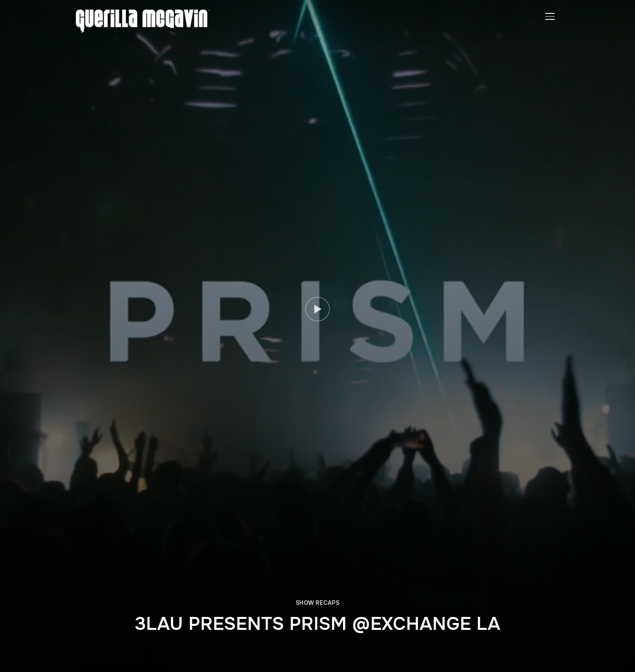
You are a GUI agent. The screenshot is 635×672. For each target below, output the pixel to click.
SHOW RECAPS (318, 603)
